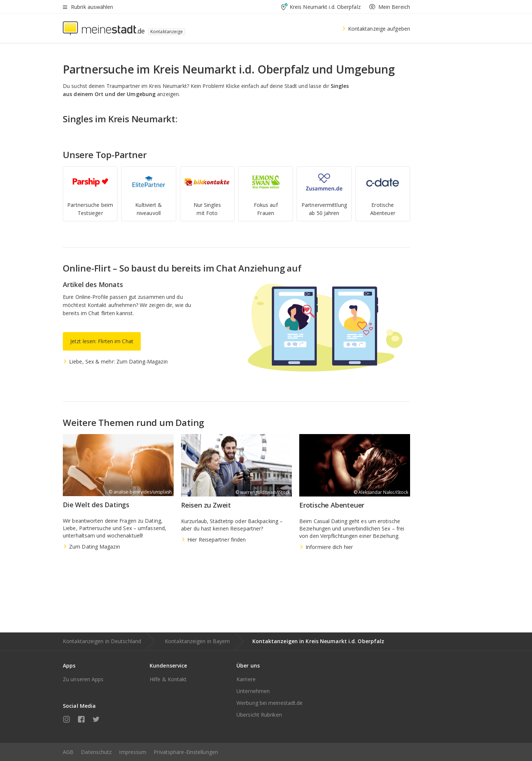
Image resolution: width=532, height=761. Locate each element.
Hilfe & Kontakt (168, 679)
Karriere (246, 679)
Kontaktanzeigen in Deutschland (102, 641)
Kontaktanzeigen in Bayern (197, 641)
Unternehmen (253, 691)
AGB (68, 752)
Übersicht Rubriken (259, 715)
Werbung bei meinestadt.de (270, 703)
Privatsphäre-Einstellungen (186, 752)
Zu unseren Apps (83, 679)
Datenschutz (96, 752)
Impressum (133, 752)
